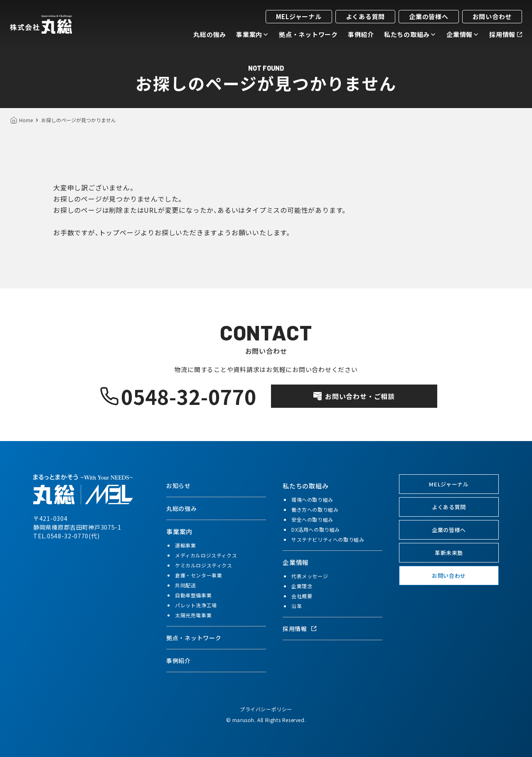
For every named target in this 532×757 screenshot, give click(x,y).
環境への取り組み (312, 499)
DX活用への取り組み (316, 529)
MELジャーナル (299, 16)
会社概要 (302, 596)
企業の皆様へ (429, 16)
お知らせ (179, 486)
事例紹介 (361, 35)
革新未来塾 (449, 553)
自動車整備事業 (193, 595)
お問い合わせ (492, 16)
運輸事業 (185, 545)
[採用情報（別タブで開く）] (332, 629)
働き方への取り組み (315, 509)
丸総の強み (210, 35)
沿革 (297, 606)
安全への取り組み (312, 519)
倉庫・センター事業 (198, 575)
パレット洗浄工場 (196, 605)
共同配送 (185, 585)
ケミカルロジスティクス (204, 565)
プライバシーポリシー (266, 709)
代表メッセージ (310, 576)
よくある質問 (366, 16)
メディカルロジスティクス (206, 555)
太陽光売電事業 (193, 615)
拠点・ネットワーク (308, 35)
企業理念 (302, 586)
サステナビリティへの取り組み (328, 539)
